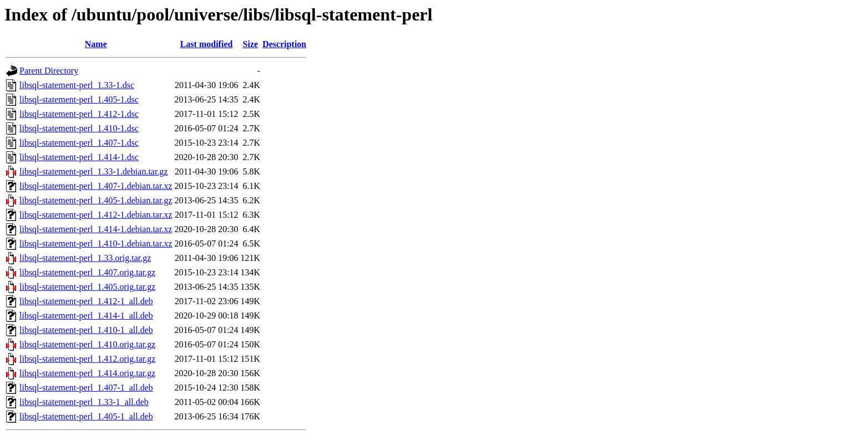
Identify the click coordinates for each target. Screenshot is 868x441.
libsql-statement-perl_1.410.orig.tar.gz (87, 344)
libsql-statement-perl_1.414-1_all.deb (86, 316)
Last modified (207, 44)
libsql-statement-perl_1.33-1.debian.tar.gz (93, 171)
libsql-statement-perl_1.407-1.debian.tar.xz (96, 186)
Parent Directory (49, 71)
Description (284, 44)
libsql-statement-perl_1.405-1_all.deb (86, 416)
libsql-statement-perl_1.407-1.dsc (79, 143)
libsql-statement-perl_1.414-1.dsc (79, 157)
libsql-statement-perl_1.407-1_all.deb (86, 388)
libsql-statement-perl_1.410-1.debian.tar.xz (96, 243)
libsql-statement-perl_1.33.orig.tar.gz (85, 258)
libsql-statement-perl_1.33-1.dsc (77, 85)
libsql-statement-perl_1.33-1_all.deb (84, 402)
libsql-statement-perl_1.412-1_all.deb (86, 301)
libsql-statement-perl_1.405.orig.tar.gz (87, 287)
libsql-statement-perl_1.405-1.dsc (79, 99)
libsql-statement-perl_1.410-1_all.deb (86, 330)
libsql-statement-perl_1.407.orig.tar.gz (87, 272)
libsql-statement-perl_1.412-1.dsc (79, 114)
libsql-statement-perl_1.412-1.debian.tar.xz (96, 215)
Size (251, 44)
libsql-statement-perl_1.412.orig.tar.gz (87, 359)
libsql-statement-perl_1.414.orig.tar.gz (87, 373)
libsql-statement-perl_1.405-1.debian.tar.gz (96, 200)
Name (96, 44)
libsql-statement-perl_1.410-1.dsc (79, 128)
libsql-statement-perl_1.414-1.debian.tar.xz (96, 229)
